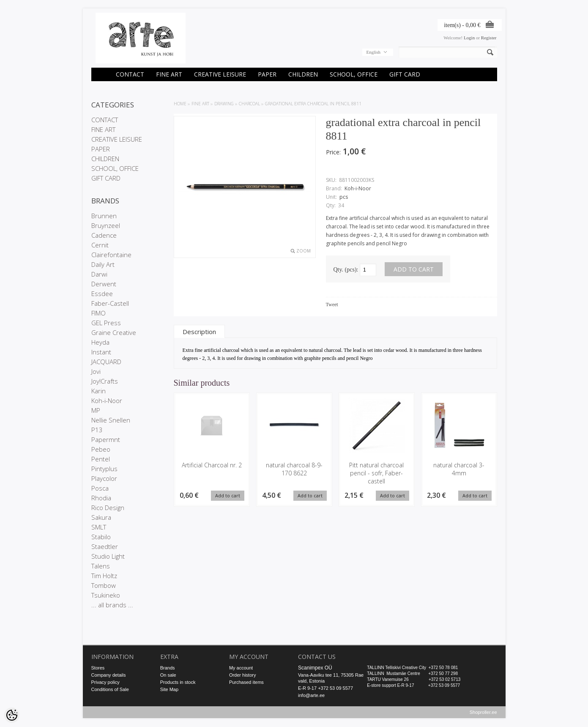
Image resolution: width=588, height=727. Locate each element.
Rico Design (108, 508)
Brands (168, 668)
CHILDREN (303, 74)
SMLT (99, 527)
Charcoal (249, 104)
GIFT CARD (405, 74)
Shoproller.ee (483, 713)
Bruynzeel (106, 225)
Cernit (100, 245)
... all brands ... (112, 605)
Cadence (104, 235)
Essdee (102, 294)
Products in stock (178, 682)
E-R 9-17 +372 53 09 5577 (325, 688)
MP (96, 410)
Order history (243, 675)
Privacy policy (105, 682)
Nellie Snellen (111, 420)
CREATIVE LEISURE (220, 74)
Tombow (104, 585)
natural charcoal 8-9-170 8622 (294, 469)
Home (180, 104)
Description (199, 332)
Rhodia (101, 498)
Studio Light (108, 556)
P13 (97, 430)
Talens (101, 566)
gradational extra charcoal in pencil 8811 (313, 104)
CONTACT (130, 74)
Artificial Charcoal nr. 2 (212, 465)
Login (469, 38)
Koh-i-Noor (107, 401)
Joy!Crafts (105, 381)
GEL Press (106, 323)
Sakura (101, 517)
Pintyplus (104, 469)
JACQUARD (106, 362)
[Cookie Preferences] (12, 715)
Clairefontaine (111, 255)
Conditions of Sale (110, 689)
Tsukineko (106, 595)
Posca (100, 488)
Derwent (104, 284)
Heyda (100, 342)
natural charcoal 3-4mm (459, 469)
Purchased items (246, 682)
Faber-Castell (110, 303)
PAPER (267, 74)
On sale (168, 675)
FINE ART (169, 74)
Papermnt (106, 439)
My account (241, 668)
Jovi (96, 371)
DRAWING (224, 104)
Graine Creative (114, 332)
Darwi (99, 274)
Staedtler (105, 546)
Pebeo (101, 449)
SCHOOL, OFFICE (354, 74)
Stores (98, 668)
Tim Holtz (104, 576)
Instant (101, 352)
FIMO (98, 313)
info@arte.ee (311, 695)
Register (489, 38)
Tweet (332, 305)
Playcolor (104, 478)
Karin (98, 391)
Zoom (304, 251)
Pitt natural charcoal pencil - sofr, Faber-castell (376, 473)
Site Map (169, 689)
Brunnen (104, 216)
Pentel (101, 459)
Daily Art (103, 264)
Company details (109, 675)
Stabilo (101, 537)
